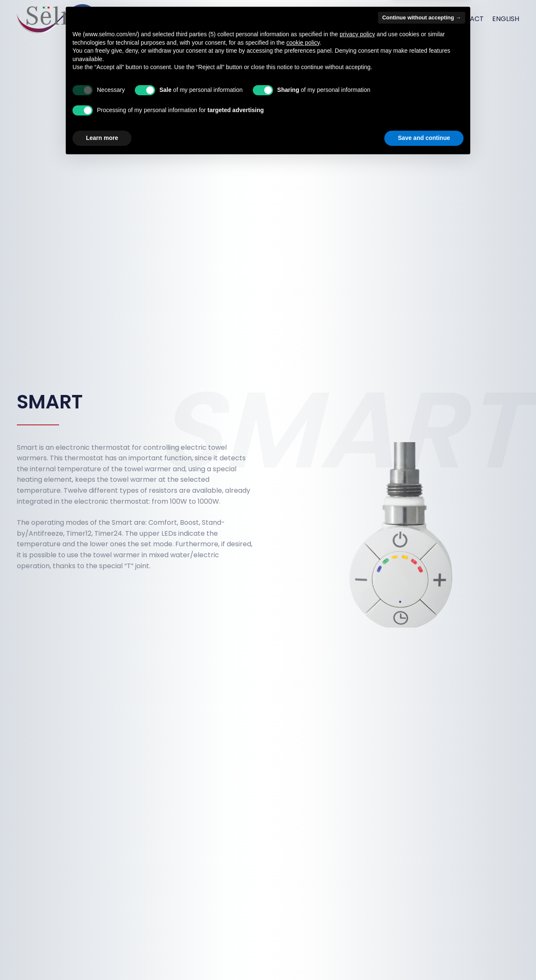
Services (265, 19)
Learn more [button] (102, 957)
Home (190, 19)
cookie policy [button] (303, 862)
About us (225, 19)
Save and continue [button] (424, 957)
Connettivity (418, 19)
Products (307, 19)
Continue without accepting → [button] (422, 836)
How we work (360, 19)
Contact (467, 19)
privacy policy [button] (357, 853)
